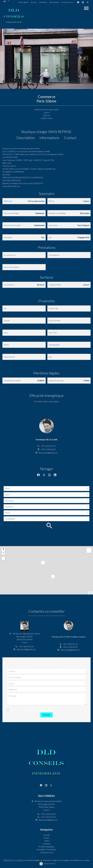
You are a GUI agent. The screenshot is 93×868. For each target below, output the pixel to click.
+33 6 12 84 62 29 (48, 449)
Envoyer (47, 715)
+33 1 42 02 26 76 (48, 446)
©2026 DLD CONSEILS (14, 860)
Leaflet (91, 593)
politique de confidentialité (39, 710)
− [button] (3, 553)
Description (26, 138)
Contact (70, 138)
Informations (49, 138)
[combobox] (46, 489)
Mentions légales (33, 860)
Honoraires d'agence (51, 860)
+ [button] (3, 549)
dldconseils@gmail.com (48, 453)
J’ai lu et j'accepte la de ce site (35, 710)
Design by (50, 864)
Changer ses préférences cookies (76, 860)
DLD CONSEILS (46, 796)
